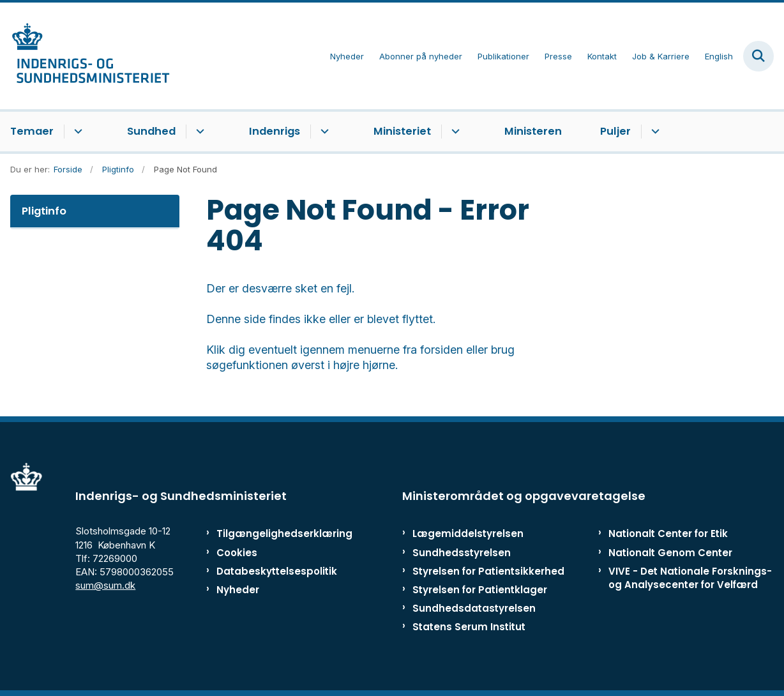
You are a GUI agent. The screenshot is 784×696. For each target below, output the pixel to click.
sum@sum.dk (105, 585)
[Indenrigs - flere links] (323, 132)
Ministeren (533, 131)
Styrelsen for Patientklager (480, 590)
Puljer (615, 131)
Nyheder (238, 590)
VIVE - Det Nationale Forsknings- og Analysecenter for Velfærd (690, 578)
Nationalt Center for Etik (668, 533)
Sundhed (151, 131)
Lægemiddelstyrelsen (468, 533)
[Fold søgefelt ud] (758, 56)
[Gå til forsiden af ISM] (85, 56)
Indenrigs (275, 131)
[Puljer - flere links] (653, 132)
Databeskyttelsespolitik (267, 571)
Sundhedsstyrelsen (462, 553)
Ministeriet (402, 131)
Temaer (32, 131)
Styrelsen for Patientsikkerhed (488, 571)
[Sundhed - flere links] (198, 132)
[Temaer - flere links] (76, 132)
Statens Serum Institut (469, 627)
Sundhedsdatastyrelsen (474, 608)
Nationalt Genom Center (670, 553)
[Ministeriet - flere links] (454, 132)
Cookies (237, 553)
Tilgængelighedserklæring (267, 533)
